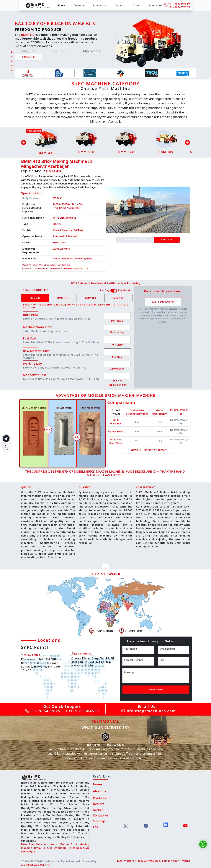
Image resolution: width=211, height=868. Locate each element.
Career (137, 5)
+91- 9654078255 (179, 7)
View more (167, 240)
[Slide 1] (12, 52)
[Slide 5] (12, 70)
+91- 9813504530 (179, 4)
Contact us (156, 5)
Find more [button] (29, 57)
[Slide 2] (12, 57)
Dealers (119, 5)
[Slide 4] (12, 66)
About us (79, 5)
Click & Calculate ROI (163, 302)
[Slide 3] (12, 61)
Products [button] (99, 5)
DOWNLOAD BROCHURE (134, 240)
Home (61, 5)
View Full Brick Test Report (149, 450)
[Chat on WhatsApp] (203, 844)
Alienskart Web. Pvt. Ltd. (36, 865)
